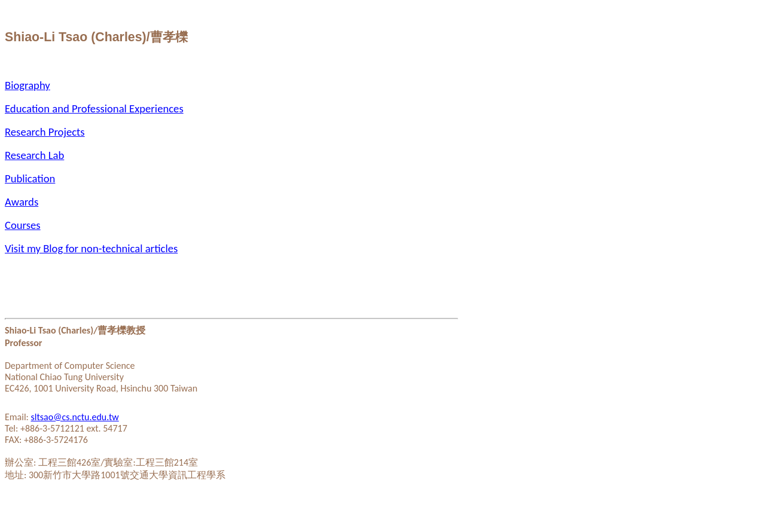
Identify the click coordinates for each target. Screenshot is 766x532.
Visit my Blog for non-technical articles (91, 248)
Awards (22, 202)
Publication (30, 178)
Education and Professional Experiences (94, 108)
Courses (23, 225)
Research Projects (45, 132)
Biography (28, 85)
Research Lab (34, 155)
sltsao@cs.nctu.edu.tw (75, 417)
